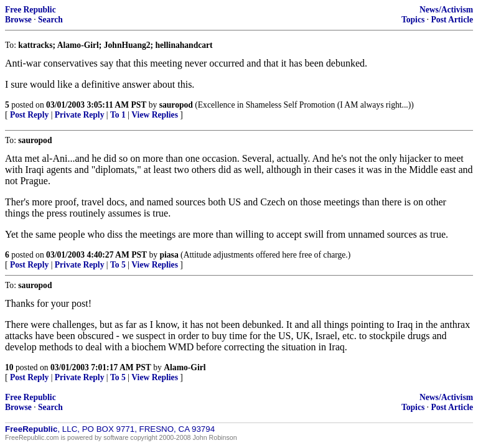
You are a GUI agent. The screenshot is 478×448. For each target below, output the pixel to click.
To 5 (118, 265)
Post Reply (29, 115)
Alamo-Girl (185, 367)
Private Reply (80, 115)
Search (50, 20)
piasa (169, 255)
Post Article (452, 20)
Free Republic (30, 10)
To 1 (118, 115)
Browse (18, 20)
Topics (413, 20)
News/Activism (446, 10)
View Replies (155, 115)
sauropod (176, 105)
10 (9, 367)
